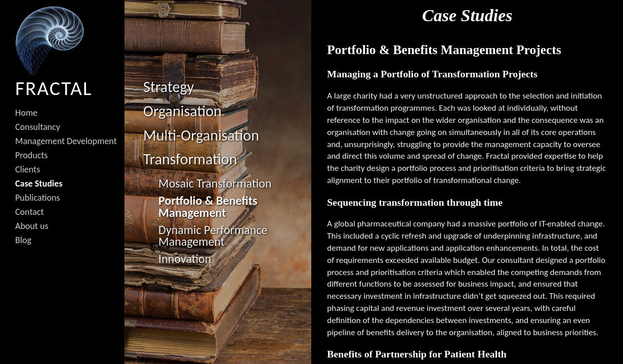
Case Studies (39, 184)
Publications (37, 198)
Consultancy (38, 127)
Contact (29, 212)
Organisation (182, 111)
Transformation (190, 159)
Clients (28, 169)
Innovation (185, 259)
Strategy (169, 87)
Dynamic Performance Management (213, 236)
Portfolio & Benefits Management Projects (444, 50)
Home (26, 113)
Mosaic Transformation (215, 183)
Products (31, 155)
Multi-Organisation (201, 135)
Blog (23, 240)
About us (32, 226)
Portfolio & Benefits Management (208, 207)
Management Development (66, 141)
